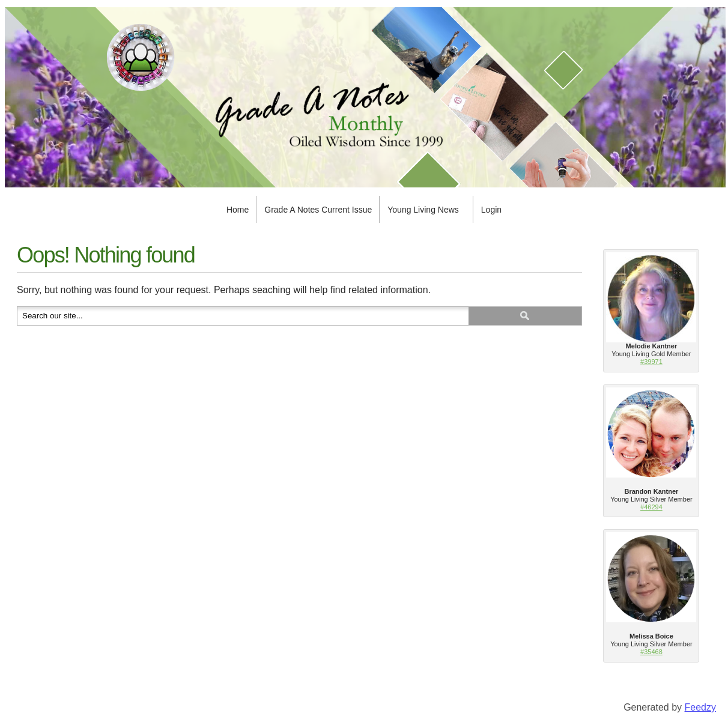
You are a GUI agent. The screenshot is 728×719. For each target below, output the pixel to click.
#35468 (651, 652)
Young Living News (423, 210)
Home (238, 210)
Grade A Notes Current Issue (318, 210)
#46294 (651, 507)
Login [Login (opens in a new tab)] (491, 210)
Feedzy (700, 707)
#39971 (651, 362)
